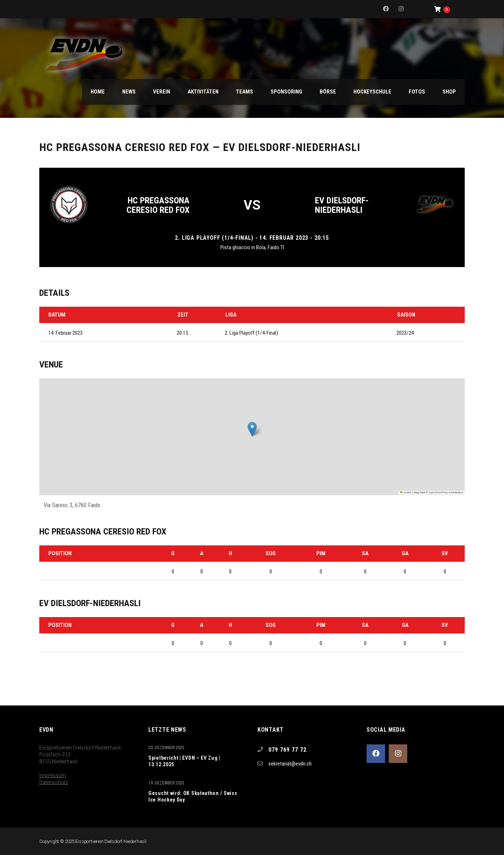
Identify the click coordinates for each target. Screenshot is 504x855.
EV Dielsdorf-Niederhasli (342, 205)
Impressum (53, 775)
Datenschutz (54, 782)
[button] (252, 429)
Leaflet (406, 492)
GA (405, 553)
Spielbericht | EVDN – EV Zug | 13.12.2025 (184, 761)
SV (445, 553)
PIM (321, 553)
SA (365, 553)
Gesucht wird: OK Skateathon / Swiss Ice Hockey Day (193, 796)
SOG (271, 553)
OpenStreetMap (438, 492)
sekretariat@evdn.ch (290, 764)
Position (60, 553)
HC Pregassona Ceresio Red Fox (158, 205)
